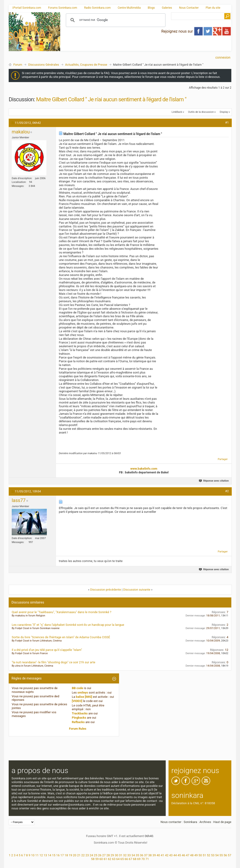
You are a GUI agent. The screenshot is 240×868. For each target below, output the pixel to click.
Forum (18, 65)
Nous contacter (171, 822)
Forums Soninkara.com (63, 8)
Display (224, 112)
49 (196, 855)
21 (79, 855)
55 (221, 855)
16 (58, 855)
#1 (227, 123)
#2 (227, 491)
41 (163, 855)
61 (105, 859)
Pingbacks (79, 718)
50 (200, 855)
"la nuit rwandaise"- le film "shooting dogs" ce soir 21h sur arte (53, 662)
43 (171, 855)
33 (129, 855)
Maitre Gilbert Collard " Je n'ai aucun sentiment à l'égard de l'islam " (111, 99)
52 (209, 855)
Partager (223, 459)
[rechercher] (115, 20)
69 (139, 859)
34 (133, 855)
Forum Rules (78, 729)
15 (54, 855)
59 (97, 859)
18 (66, 855)
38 (150, 855)
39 (154, 855)
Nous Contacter (189, 8)
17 (62, 855)
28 (108, 855)
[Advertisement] (146, 47)
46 (183, 855)
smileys (83, 693)
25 (96, 855)
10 (33, 855)
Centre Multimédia (129, 8)
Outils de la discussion (201, 112)
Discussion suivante (137, 590)
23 (87, 855)
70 (143, 859)
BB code (78, 688)
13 (45, 855)
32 (125, 855)
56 (225, 855)
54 (217, 855)
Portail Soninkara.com (27, 8)
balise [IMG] (84, 697)
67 (130, 859)
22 (83, 855)
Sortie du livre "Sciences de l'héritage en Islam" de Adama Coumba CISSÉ (61, 637)
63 (114, 859)
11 (37, 855)
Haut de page (222, 822)
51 (204, 855)
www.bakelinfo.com (144, 469)
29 (112, 855)
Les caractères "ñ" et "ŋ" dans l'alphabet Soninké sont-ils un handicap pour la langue (68, 625)
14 (50, 855)
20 (75, 855)
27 (104, 855)
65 (122, 859)
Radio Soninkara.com (97, 8)
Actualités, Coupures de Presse (86, 65)
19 (70, 855)
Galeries (167, 8)
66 (126, 859)
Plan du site (213, 8)
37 (146, 855)
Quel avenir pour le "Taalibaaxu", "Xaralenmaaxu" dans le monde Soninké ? (62, 612)
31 (121, 855)
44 (175, 855)
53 (213, 855)
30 (117, 855)
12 (41, 855)
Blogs (151, 8)
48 (192, 855)
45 (179, 855)
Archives (205, 822)
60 (101, 859)
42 (167, 855)
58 (93, 859)
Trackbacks (80, 713)
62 (110, 859)
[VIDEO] (77, 701)
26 (100, 855)
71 (147, 859)
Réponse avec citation (214, 481)
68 (135, 859)
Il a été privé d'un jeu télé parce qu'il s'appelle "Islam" (47, 650)
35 (137, 855)
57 (230, 855)
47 (188, 855)
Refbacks (78, 722)
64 (118, 859)
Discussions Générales (43, 65)
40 (158, 855)
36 (142, 855)
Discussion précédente (106, 590)
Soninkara (190, 822)
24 (91, 855)
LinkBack (177, 112)
